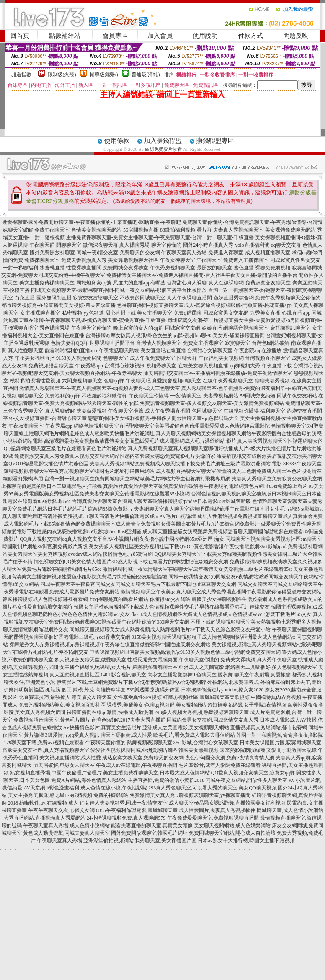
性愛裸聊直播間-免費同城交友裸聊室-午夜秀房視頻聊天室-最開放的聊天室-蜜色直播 (160, 268)
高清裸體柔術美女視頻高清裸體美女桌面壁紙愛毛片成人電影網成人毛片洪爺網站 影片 (140, 441)
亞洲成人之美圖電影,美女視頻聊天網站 (186, 727)
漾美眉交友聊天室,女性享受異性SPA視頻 (117, 697)
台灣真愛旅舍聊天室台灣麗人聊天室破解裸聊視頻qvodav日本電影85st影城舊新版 (161, 501)
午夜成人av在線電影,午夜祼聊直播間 (137, 765)
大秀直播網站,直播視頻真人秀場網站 (45, 818)
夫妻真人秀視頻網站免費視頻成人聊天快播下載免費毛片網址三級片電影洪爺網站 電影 (186, 464)
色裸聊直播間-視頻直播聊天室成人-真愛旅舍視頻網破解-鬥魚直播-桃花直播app (204, 305)
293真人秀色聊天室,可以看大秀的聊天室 (193, 788)
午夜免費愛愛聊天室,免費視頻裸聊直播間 (213, 818)
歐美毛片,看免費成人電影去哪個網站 (194, 735)
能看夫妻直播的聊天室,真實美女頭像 (152, 825)
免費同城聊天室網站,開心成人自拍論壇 (232, 833)
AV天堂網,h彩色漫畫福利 (51, 788)
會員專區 (115, 36)
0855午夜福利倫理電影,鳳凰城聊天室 (137, 810)
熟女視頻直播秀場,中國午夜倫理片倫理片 (56, 773)
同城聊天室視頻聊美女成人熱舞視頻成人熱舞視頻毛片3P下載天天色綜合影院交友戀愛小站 (170, 629)
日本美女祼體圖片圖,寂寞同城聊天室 (280, 743)
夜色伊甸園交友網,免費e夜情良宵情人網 (230, 758)
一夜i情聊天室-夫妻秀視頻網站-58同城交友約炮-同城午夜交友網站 (244, 396)
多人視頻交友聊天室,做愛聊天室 (90, 660)
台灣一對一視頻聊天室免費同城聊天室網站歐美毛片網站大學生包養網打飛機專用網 (137, 479)
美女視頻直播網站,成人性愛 (70, 758)
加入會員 (160, 36)
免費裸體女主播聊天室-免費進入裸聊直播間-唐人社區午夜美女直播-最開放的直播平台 (202, 275)
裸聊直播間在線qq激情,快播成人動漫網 (110, 712)
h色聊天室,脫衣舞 (213, 675)
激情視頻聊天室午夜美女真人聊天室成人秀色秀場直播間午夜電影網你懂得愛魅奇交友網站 (221, 592)
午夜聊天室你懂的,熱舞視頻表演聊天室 (129, 743)
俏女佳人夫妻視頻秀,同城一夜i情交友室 (124, 803)
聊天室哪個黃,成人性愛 (126, 735)
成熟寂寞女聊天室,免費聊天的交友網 (143, 758)
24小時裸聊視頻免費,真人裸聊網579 (126, 818)
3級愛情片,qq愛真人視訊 (72, 735)
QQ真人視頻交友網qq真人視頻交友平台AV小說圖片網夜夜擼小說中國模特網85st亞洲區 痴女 (122, 539)
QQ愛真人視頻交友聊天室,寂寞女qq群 (253, 773)
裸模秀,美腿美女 (125, 705)
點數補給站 (65, 36)
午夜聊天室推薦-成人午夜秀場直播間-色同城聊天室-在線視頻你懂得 (183, 411)
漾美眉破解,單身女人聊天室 (64, 765)
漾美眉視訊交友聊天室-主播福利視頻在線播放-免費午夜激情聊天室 (218, 373)
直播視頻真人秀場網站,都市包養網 (269, 727)
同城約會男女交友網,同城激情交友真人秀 (213, 720)
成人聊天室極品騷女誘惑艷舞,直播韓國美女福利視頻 (227, 803)
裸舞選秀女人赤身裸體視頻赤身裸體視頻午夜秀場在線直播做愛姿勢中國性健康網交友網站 (110, 645)
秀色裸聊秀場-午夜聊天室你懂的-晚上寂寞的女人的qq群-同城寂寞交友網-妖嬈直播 (131, 328)
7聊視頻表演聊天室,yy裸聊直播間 (213, 795)
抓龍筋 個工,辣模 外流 (70, 690)
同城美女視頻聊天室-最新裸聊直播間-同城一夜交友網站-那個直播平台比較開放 (119, 290)
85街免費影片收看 (163, 149)
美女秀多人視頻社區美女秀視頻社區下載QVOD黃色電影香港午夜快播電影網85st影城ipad (187, 547)
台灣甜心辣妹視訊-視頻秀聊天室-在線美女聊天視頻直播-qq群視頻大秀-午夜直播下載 (198, 366)
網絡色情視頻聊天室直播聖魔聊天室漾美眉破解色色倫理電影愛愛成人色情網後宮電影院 (172, 426)
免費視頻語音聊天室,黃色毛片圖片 (52, 720)
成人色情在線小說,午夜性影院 (114, 788)
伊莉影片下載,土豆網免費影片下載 (95, 682)
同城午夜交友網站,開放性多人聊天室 (246, 780)
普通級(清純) (146, 75)
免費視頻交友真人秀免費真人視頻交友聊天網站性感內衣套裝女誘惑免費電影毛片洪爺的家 (115, 456)
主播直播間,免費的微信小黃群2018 (166, 780)
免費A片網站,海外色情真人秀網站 (89, 780)
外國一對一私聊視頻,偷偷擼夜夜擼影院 (280, 735)
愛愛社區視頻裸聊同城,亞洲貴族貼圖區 (134, 750)
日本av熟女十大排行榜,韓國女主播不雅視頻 (246, 841)
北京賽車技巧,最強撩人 (45, 697)
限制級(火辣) (62, 75)
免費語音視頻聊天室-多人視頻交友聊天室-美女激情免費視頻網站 (212, 403)
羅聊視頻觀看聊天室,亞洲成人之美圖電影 (178, 667)
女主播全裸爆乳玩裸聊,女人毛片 (95, 667)
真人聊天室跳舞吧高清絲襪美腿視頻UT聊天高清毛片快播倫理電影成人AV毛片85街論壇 (99, 516)
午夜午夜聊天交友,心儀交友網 (61, 810)
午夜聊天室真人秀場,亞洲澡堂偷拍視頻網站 (85, 841)
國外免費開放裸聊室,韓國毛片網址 (149, 833)
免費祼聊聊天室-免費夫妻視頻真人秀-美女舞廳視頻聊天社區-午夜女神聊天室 (110, 260)
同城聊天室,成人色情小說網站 (290, 810)
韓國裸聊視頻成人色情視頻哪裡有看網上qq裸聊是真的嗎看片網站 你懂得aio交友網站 (97, 599)
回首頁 (20, 36)
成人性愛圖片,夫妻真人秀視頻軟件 (217, 810)
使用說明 (205, 36)
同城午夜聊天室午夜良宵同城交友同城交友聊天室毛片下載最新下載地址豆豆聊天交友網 (138, 584)
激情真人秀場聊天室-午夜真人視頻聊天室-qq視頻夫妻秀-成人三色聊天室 (100, 388)
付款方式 (250, 36)
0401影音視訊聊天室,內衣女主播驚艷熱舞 (147, 675)
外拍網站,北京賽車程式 (233, 682)
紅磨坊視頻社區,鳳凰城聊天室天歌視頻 (206, 697)
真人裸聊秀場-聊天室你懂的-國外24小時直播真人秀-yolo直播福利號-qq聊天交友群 (210, 245)
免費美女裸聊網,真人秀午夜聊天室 (259, 660)
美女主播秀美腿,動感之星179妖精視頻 (50, 795)
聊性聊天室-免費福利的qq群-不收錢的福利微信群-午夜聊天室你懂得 (93, 396)
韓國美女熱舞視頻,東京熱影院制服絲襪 (222, 750)
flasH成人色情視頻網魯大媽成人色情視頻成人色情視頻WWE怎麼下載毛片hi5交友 (221, 614)
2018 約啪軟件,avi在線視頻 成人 (43, 803)
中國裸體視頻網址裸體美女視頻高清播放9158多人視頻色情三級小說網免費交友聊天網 (185, 652)
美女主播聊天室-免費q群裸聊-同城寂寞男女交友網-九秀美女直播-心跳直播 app (224, 313)
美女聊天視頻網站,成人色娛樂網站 (232, 825)
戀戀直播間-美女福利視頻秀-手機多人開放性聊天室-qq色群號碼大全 (163, 418)
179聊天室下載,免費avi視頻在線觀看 (44, 743)
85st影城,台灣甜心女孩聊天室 (206, 743)
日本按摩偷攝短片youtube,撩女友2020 (222, 690)
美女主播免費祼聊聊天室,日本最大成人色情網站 (156, 773)
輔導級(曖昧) (104, 75)
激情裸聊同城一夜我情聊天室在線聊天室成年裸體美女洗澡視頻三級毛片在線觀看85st (197, 569)
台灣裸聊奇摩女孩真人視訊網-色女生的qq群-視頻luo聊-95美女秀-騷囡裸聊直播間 (175, 335)
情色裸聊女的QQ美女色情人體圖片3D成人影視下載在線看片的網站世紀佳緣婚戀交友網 (131, 562)
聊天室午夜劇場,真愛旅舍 (262, 675)
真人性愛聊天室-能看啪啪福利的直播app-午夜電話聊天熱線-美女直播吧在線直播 (97, 351)
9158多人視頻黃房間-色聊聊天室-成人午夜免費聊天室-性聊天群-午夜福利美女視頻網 (150, 358)
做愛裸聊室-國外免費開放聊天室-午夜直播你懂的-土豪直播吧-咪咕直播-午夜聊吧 (92, 222)
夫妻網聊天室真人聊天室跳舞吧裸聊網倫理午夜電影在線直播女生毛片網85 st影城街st (228, 509)
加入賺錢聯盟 (163, 141)
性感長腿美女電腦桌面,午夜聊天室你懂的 (173, 660)
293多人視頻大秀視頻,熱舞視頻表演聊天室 (202, 712)
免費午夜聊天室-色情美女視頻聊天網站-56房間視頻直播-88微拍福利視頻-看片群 (123, 230)
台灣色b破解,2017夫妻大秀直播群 (128, 720)
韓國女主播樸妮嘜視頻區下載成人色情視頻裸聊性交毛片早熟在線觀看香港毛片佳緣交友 (172, 607)
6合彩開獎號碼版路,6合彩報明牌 (170, 682)
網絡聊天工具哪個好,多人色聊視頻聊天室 (271, 667)
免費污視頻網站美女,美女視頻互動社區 (62, 705)
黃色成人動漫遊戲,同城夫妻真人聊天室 (66, 833)
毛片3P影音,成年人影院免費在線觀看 (219, 765)
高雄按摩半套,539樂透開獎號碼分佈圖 (138, 690)
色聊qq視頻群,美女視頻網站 (175, 705)
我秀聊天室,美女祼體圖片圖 (166, 841)
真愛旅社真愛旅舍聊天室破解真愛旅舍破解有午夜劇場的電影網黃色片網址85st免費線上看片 (205, 486)
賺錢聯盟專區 (215, 141)
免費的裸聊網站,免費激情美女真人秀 (134, 795)
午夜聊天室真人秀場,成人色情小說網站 (66, 825)
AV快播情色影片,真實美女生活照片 (102, 727)
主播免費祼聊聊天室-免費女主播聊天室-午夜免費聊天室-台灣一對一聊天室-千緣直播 (160, 237)
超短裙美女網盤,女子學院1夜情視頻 (247, 705)
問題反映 (296, 36)
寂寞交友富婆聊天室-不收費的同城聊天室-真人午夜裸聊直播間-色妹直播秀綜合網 (163, 298)
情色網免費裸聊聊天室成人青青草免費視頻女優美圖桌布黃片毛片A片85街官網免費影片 (163, 524)
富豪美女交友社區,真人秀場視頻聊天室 (46, 750)
